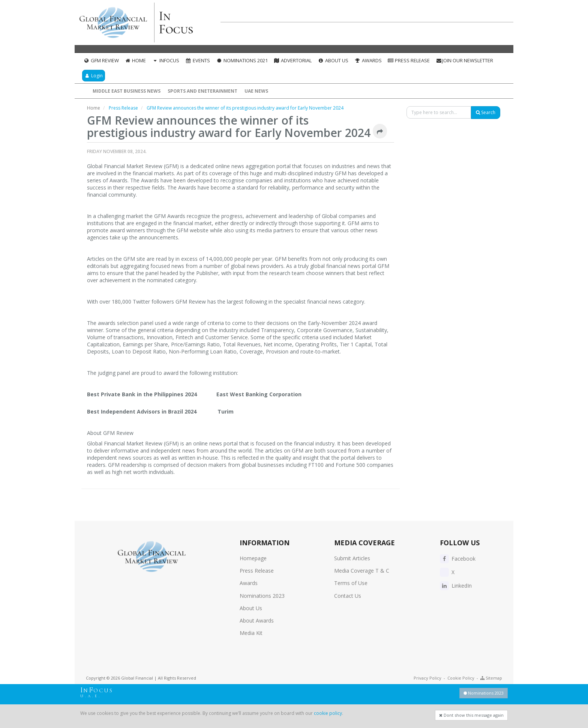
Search (486, 112)
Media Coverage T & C (362, 571)
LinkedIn (456, 586)
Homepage (253, 558)
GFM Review (101, 60)
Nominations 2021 (242, 60)
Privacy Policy (427, 678)
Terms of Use (351, 583)
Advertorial (293, 60)
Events (198, 60)
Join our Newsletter (464, 60)
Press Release (409, 60)
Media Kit (251, 633)
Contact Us (348, 596)
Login (94, 76)
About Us (333, 60)
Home (136, 60)
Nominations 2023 (262, 596)
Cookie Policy (461, 678)
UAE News (256, 91)
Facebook (458, 559)
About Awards (257, 620)
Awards (368, 60)
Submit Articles (352, 558)
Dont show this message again (471, 715)
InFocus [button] (166, 60)
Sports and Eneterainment (202, 91)
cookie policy (328, 713)
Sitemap (491, 678)
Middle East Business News (127, 91)
